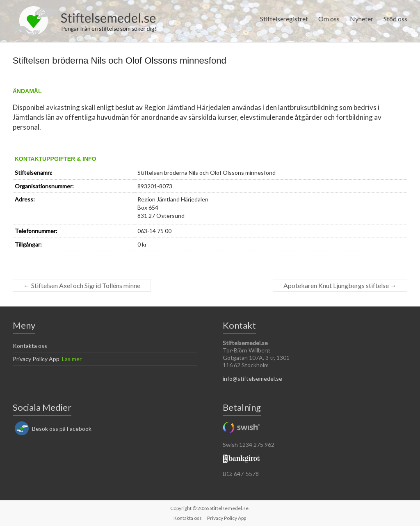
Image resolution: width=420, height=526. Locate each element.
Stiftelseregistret (284, 19)
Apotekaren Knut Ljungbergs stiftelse (340, 285)
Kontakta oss (30, 346)
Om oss (329, 19)
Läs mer (72, 359)
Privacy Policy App (36, 359)
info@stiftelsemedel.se (252, 378)
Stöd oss (395, 19)
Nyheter (362, 19)
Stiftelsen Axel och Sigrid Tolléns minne (82, 285)
